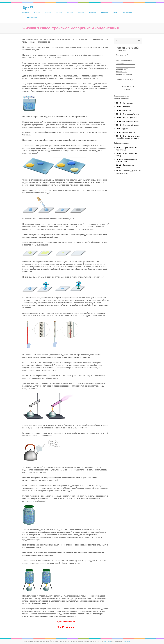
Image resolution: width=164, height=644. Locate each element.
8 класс (70, 13)
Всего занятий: (122, 55)
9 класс (81, 13)
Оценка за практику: (124, 80)
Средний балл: (122, 69)
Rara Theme (107, 641)
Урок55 (28, 7)
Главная (26, 13)
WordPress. (126, 641)
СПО (115, 13)
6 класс (48, 13)
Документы (32, 17)
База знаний (127, 13)
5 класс (37, 13)
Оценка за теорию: (124, 74)
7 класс (59, 13)
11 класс (104, 13)
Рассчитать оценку (128, 88)
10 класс (93, 13)
